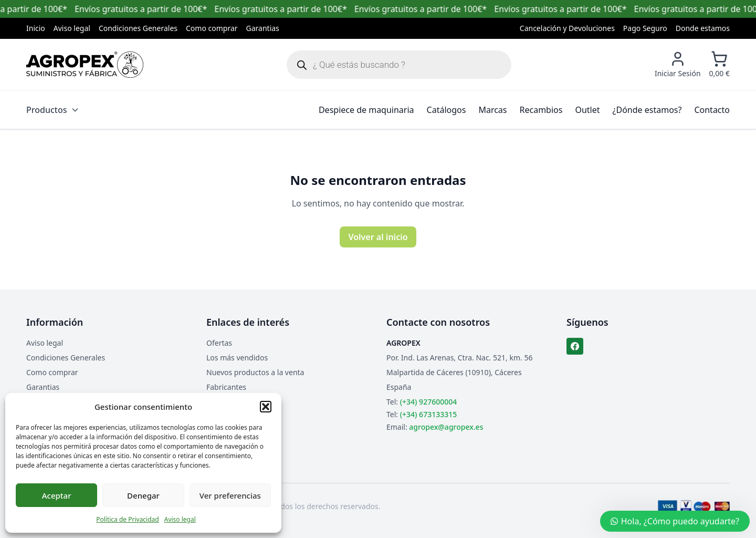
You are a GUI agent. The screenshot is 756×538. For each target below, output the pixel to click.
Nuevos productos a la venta (255, 372)
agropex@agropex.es (446, 427)
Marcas (492, 110)
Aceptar (57, 495)
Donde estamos (703, 28)
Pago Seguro (645, 28)
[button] (266, 407)
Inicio (36, 28)
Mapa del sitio (230, 402)
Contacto (712, 110)
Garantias (263, 28)
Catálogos (447, 110)
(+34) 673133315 (428, 414)
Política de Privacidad (128, 519)
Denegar (143, 495)
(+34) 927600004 (428, 402)
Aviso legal (180, 519)
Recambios (541, 110)
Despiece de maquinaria (366, 110)
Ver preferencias (230, 495)
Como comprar (212, 28)
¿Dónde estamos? (647, 110)
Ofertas (219, 343)
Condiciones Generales (138, 28)
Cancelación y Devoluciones (567, 28)
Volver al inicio (378, 237)
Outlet (587, 110)
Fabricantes (226, 387)
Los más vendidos (237, 358)
